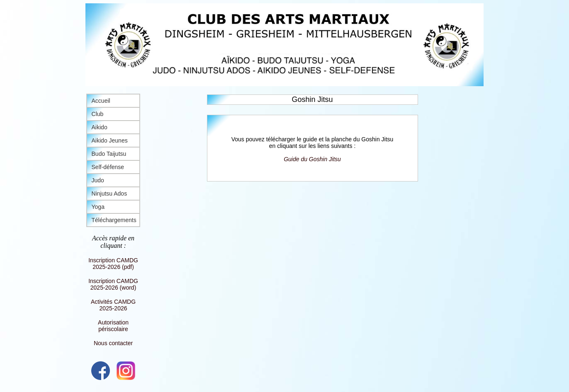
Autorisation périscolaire (113, 326)
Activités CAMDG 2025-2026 (113, 305)
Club (98, 114)
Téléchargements (114, 220)
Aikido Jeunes (110, 140)
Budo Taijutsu (109, 154)
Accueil (101, 101)
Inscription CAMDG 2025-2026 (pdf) (113, 264)
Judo (98, 180)
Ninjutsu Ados (109, 194)
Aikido (100, 127)
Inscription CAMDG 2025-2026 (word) (113, 284)
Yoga (98, 207)
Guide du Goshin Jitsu (312, 159)
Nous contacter (113, 343)
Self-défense (108, 167)
